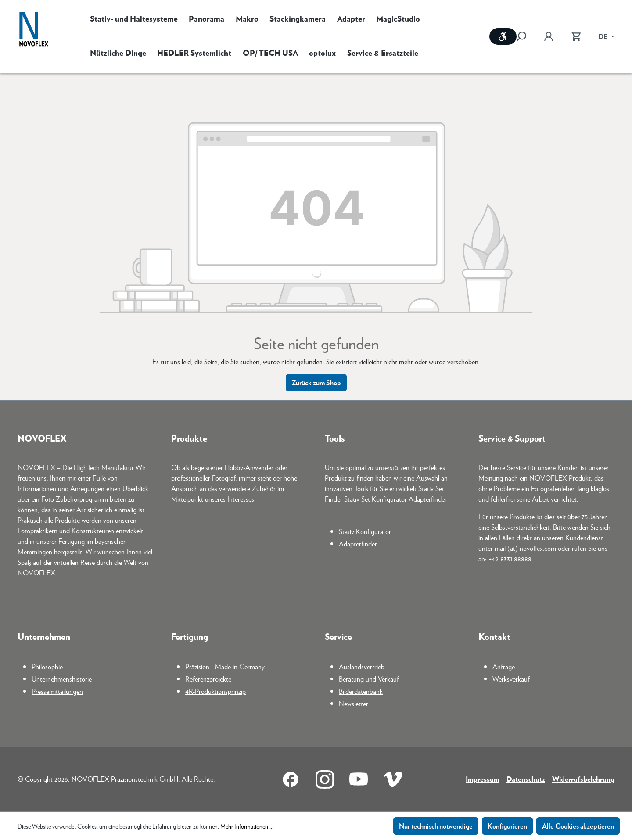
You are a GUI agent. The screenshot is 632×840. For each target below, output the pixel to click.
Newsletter (354, 703)
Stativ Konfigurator (365, 531)
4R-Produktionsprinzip (215, 691)
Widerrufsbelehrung (583, 779)
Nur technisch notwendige (436, 826)
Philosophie (47, 666)
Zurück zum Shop (316, 382)
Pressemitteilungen (57, 691)
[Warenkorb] (576, 36)
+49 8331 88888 (510, 558)
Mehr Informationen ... (247, 826)
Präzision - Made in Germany (225, 666)
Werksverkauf (511, 679)
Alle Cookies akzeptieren (578, 826)
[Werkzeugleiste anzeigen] (503, 36)
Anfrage (504, 666)
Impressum (483, 779)
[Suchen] (526, 36)
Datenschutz (526, 779)
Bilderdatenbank (361, 691)
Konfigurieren (507, 826)
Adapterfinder (358, 544)
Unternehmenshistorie (62, 679)
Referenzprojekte (208, 679)
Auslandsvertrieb (362, 666)
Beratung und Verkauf (369, 679)
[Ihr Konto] (549, 36)
